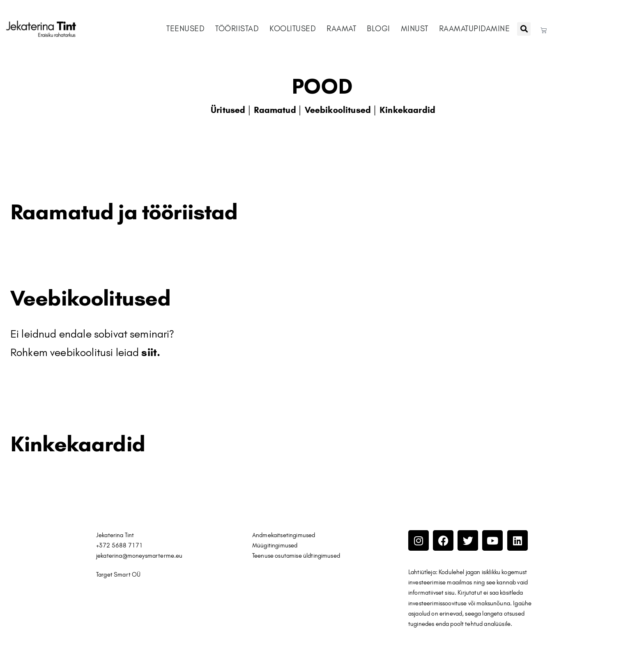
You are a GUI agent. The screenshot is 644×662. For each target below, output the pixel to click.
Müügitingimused (275, 545)
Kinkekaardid (407, 110)
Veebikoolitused (338, 110)
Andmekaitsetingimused (284, 535)
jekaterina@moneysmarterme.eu (139, 556)
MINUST (415, 29)
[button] (524, 29)
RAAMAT (341, 29)
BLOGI (378, 29)
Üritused (228, 110)
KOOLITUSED (293, 29)
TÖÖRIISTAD (237, 29)
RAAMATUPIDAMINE (475, 29)
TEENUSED (185, 29)
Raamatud (275, 110)
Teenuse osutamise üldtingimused (297, 556)
